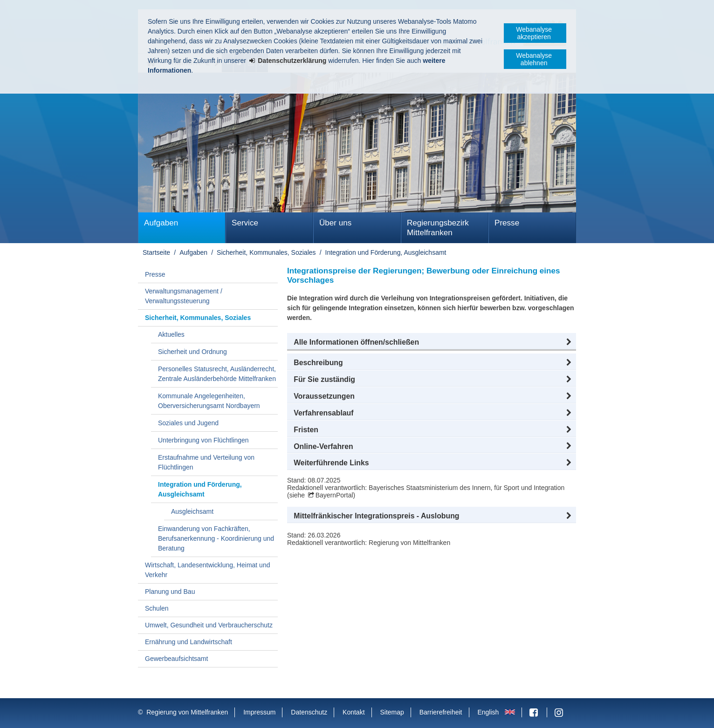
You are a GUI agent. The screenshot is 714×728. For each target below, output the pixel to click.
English (488, 712)
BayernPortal (334, 495)
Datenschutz (309, 712)
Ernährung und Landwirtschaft (189, 642)
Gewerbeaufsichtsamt (176, 659)
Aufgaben (161, 223)
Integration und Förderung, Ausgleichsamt (386, 252)
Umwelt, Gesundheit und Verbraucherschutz (209, 625)
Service (245, 223)
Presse (507, 223)
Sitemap (392, 712)
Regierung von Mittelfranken (187, 712)
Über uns (335, 223)
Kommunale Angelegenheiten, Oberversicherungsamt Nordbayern (209, 401)
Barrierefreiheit (441, 712)
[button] (432, 342)
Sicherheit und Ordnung (192, 352)
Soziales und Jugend (188, 423)
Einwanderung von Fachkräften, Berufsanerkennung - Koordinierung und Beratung (216, 538)
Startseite (156, 252)
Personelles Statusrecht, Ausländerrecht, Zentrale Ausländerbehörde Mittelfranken (217, 374)
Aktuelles (171, 334)
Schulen (157, 608)
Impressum (259, 712)
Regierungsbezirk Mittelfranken (438, 228)
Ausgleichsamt (192, 511)
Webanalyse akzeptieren (534, 33)
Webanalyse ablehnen (534, 59)
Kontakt (354, 712)
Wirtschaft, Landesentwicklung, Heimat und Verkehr (207, 570)
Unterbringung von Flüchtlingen (203, 440)
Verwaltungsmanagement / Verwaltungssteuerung (184, 296)
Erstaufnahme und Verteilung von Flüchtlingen (206, 462)
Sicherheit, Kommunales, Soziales (266, 252)
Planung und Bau (170, 592)
